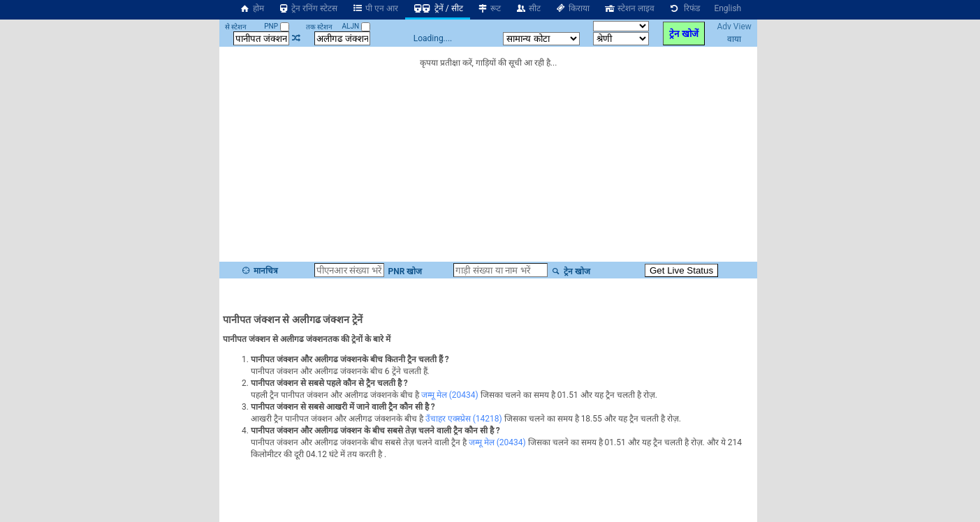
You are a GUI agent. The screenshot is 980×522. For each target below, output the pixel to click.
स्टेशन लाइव (629, 8)
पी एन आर (375, 8)
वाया (734, 39)
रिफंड (685, 8)
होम (251, 8)
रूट (489, 8)
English (727, 8)
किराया (572, 8)
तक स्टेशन (319, 27)
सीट (528, 8)
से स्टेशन (236, 27)
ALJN (356, 26)
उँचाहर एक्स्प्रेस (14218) (464, 419)
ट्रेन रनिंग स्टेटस (308, 8)
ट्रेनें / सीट (438, 8)
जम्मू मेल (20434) (450, 395)
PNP (276, 26)
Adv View (734, 27)
